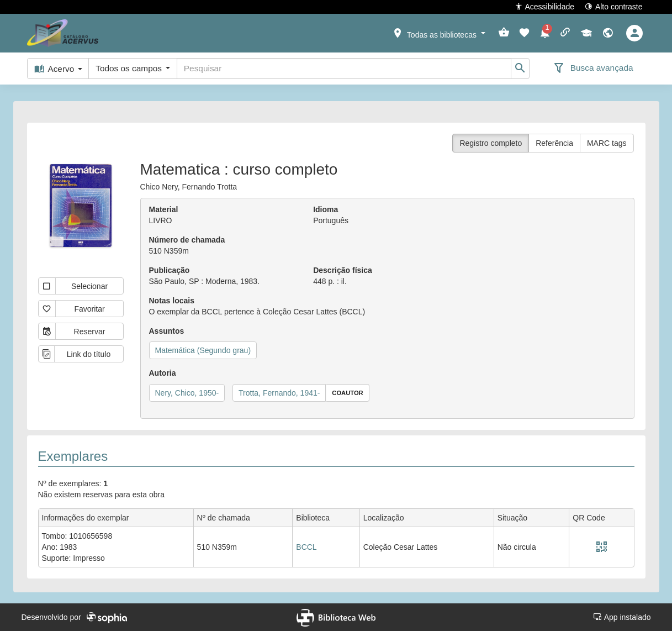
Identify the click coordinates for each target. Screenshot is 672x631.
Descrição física (343, 270)
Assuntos (167, 331)
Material (164, 209)
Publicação (170, 270)
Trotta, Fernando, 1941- (279, 393)
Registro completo (491, 143)
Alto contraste (614, 6)
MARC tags (607, 143)
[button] (438, 33)
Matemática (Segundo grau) (203, 350)
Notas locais (172, 301)
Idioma (326, 209)
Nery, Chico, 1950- (187, 393)
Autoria (163, 373)
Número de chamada (187, 240)
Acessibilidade (545, 6)
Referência (554, 143)
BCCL (306, 547)
